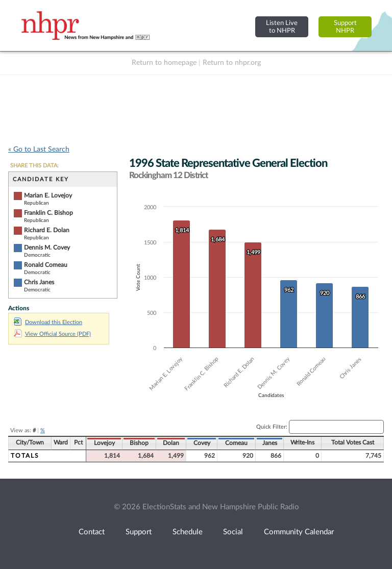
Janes (270, 443)
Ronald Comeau (46, 265)
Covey (202, 443)
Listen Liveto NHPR (282, 27)
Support (139, 532)
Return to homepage (164, 63)
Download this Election (48, 322)
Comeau (236, 443)
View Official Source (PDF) (52, 334)
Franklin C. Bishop (48, 213)
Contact (92, 532)
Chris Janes (39, 282)
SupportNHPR (345, 27)
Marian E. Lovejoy (48, 195)
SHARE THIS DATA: (34, 166)
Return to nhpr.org (232, 63)
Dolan (171, 443)
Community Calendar (299, 532)
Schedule (188, 532)
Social (233, 532)
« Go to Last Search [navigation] (39, 150)
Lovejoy (104, 443)
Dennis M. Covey (47, 248)
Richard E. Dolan (47, 230)
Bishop (139, 443)
